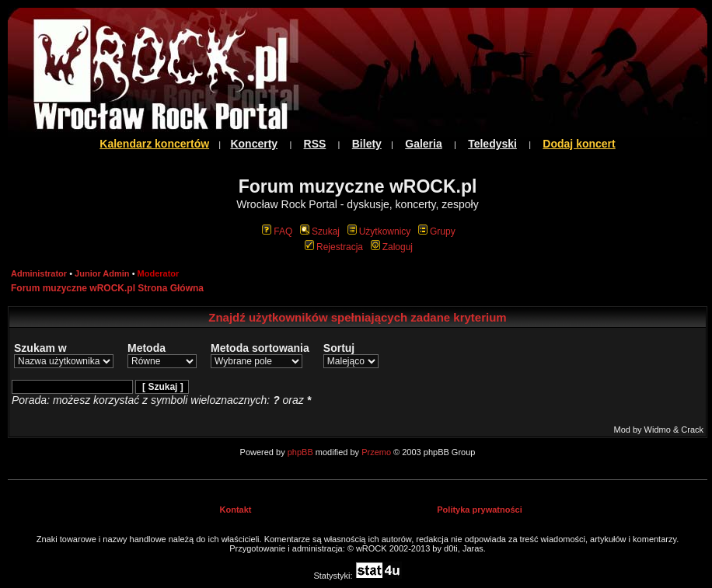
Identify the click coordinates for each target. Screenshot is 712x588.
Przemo (376, 452)
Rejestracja (334, 247)
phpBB (300, 452)
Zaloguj (392, 247)
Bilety (367, 144)
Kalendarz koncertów (154, 144)
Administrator (39, 273)
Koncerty (254, 144)
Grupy (437, 231)
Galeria (423, 144)
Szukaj (320, 231)
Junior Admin (102, 273)
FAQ (277, 231)
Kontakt (236, 510)
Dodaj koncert (579, 144)
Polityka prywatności (479, 510)
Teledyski (492, 144)
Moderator (159, 273)
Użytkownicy (379, 231)
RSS (315, 144)
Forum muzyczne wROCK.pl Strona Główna (107, 288)
